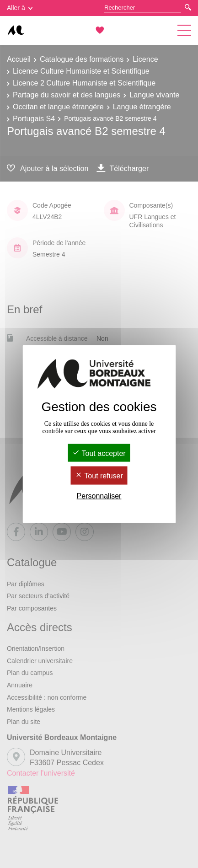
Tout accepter (99, 453)
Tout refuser (99, 476)
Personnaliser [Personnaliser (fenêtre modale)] (99, 496)
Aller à (20, 8)
